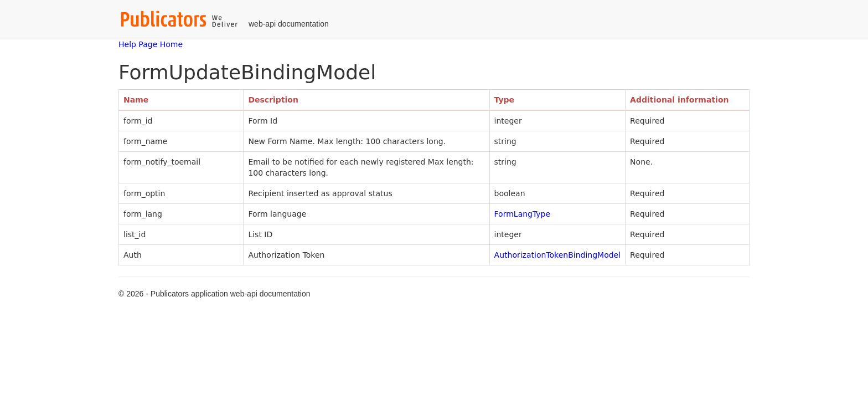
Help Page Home (151, 44)
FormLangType (523, 214)
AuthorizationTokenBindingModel (558, 255)
